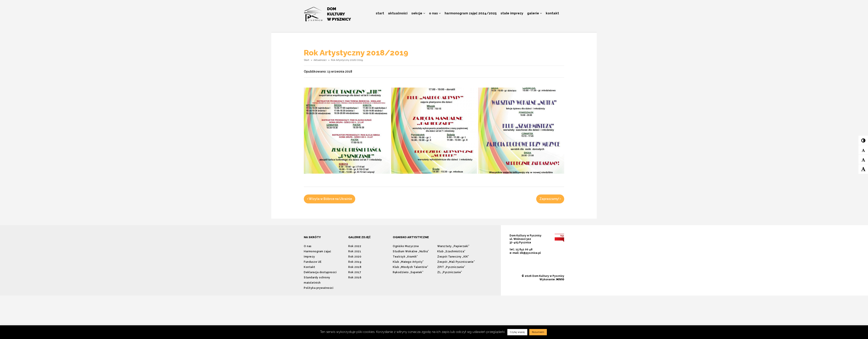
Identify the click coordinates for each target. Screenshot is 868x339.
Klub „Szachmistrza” (451, 251)
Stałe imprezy (512, 13)
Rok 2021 (355, 251)
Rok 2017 (355, 272)
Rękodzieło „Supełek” (408, 272)
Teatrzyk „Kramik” (405, 257)
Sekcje (418, 13)
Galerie (534, 13)
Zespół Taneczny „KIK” (453, 257)
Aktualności (398, 13)
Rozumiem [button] (538, 332)
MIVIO (560, 279)
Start (380, 13)
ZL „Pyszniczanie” (450, 272)
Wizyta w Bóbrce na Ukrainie (330, 199)
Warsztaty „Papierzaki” (453, 246)
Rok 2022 (355, 246)
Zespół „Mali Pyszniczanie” (456, 262)
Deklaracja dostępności (320, 272)
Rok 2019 (355, 262)
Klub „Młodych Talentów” (411, 267)
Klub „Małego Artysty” (408, 262)
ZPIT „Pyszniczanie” (451, 267)
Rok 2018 (355, 267)
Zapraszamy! (550, 199)
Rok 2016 (355, 278)
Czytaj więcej (517, 332)
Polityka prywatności (319, 288)
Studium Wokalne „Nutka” (411, 251)
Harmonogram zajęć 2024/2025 (471, 13)
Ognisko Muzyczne (406, 246)
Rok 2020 (355, 257)
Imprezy (309, 257)
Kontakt (552, 13)
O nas (435, 13)
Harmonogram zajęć (318, 251)
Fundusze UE (313, 262)
